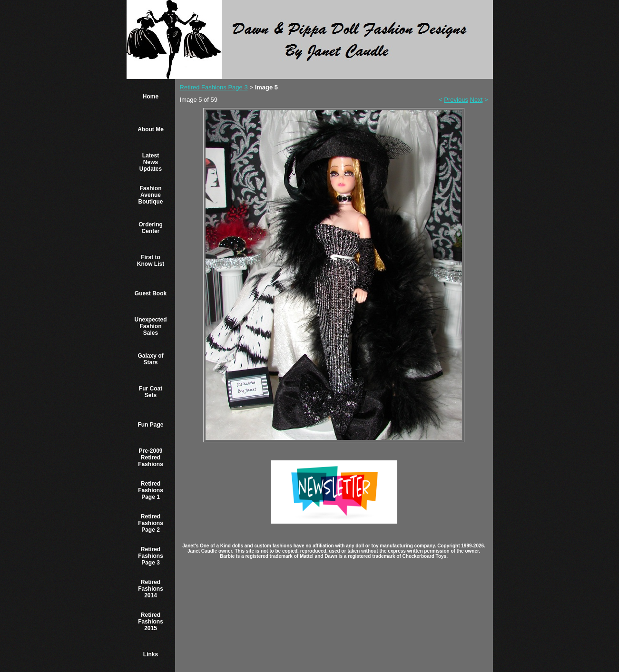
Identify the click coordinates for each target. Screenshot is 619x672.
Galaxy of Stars (151, 359)
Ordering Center (151, 228)
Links (151, 654)
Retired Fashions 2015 (151, 622)
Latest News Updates (151, 162)
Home (151, 97)
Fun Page (151, 425)
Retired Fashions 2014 (151, 589)
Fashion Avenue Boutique (151, 195)
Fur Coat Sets (151, 392)
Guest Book (151, 293)
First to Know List (151, 261)
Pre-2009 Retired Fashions (151, 458)
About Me (151, 129)
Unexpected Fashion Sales (151, 326)
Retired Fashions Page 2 (151, 523)
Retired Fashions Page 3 (151, 556)
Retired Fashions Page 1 (151, 490)
